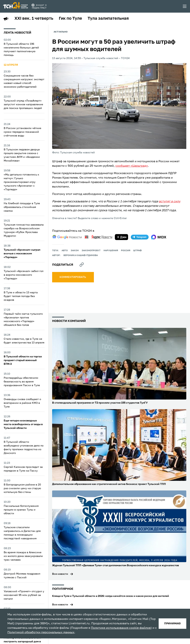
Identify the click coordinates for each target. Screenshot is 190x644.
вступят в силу (170, 202)
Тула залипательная (108, 19)
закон (75, 251)
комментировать (73, 277)
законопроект (91, 251)
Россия (126, 251)
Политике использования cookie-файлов (121, 628)
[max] (159, 237)
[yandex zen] (122, 237)
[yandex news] (98, 237)
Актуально (61, 32)
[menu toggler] (185, 6)
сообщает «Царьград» (132, 166)
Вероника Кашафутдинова (81, 255)
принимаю (172, 624)
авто (65, 251)
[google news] (67, 237)
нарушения (111, 251)
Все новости (60, 574)
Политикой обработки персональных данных (41, 632)
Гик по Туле (70, 19)
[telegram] (140, 237)
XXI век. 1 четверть (34, 19)
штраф (137, 251)
